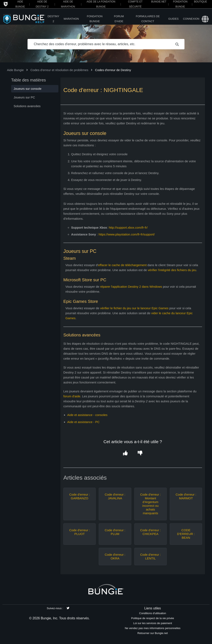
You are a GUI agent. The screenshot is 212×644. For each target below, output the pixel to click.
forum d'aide (72, 396)
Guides (173, 19)
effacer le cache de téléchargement (122, 265)
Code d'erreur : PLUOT (79, 532)
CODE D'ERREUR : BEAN (186, 534)
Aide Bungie (15, 70)
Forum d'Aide (119, 19)
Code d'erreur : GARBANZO (79, 496)
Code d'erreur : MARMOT (186, 496)
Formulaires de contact (148, 19)
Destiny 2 (53, 19)
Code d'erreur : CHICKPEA (151, 532)
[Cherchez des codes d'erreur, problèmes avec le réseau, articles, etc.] (106, 44)
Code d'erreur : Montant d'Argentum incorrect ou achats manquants (151, 504)
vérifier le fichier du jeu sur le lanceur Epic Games (134, 308)
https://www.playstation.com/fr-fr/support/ (127, 234)
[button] (125, 453)
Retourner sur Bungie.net (153, 633)
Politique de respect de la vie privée (153, 618)
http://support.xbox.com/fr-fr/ (128, 227)
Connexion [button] (191, 19)
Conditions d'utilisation (153, 613)
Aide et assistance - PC (83, 422)
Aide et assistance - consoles (87, 415)
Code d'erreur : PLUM (115, 532)
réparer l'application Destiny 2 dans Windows (131, 287)
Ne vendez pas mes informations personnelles (153, 628)
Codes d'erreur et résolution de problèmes (59, 70)
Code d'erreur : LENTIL (151, 556)
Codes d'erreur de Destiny (113, 70)
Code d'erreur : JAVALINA (115, 496)
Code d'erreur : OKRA (115, 556)
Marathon (71, 19)
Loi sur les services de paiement (152, 623)
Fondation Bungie (95, 19)
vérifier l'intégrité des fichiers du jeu (172, 270)
